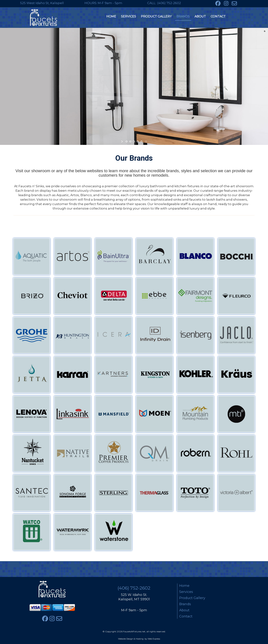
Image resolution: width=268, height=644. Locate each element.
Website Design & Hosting (131, 639)
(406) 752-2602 (169, 3)
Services (186, 592)
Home (184, 586)
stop (146, 142)
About (184, 610)
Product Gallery (192, 598)
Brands (185, 604)
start (122, 142)
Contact (186, 616)
